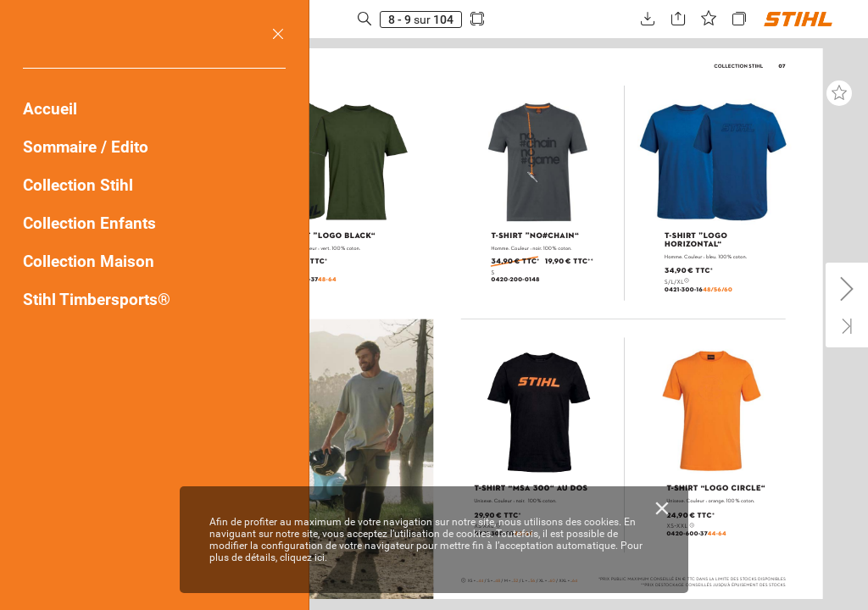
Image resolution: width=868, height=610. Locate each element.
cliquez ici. (303, 557)
